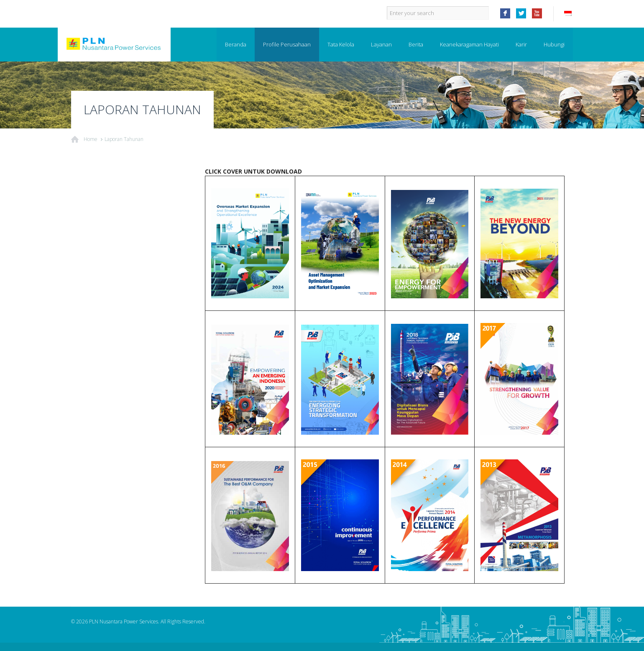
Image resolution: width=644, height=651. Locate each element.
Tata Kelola (341, 44)
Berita (416, 44)
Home (91, 139)
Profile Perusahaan (287, 44)
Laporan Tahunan (124, 139)
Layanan (381, 44)
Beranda (236, 44)
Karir (521, 44)
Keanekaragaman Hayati (469, 44)
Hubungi (554, 44)
